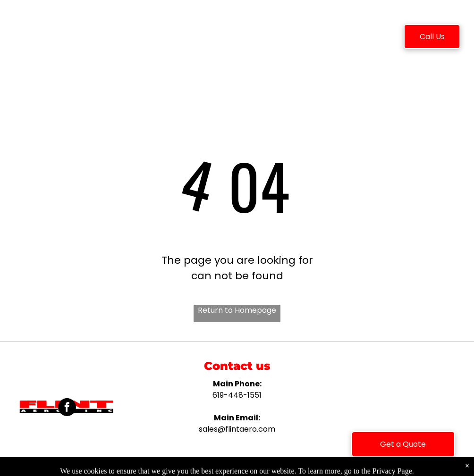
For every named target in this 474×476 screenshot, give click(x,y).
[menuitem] (118, 38)
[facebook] (67, 408)
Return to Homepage (237, 310)
